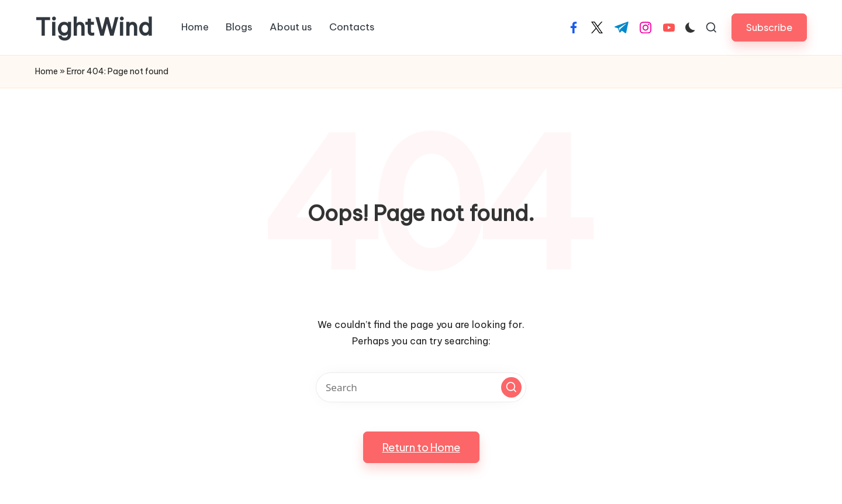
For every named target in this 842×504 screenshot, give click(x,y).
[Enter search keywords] (421, 387)
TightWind (94, 27)
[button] (769, 27)
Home (46, 71)
